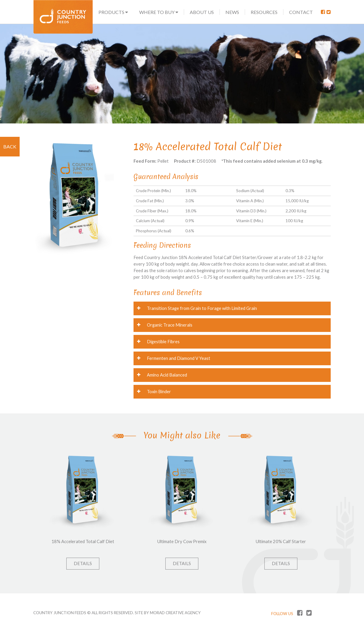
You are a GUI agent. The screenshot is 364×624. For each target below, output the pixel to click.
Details (83, 563)
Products (113, 12)
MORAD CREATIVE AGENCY (175, 613)
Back (10, 146)
